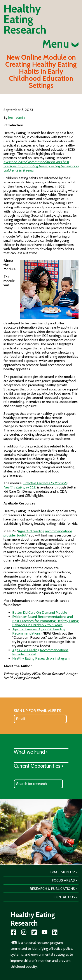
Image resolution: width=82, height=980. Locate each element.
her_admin (17, 117)
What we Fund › (31, 752)
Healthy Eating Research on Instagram (41, 658)
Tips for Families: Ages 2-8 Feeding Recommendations (39, 631)
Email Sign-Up (63, 872)
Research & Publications (52, 889)
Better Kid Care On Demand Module (40, 612)
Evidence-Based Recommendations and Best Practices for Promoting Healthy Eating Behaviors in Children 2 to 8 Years (45, 621)
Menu (60, 44)
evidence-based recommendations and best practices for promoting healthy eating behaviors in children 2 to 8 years (41, 166)
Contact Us (64, 897)
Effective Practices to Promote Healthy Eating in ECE (35, 485)
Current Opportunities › (38, 766)
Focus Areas (63, 880)
